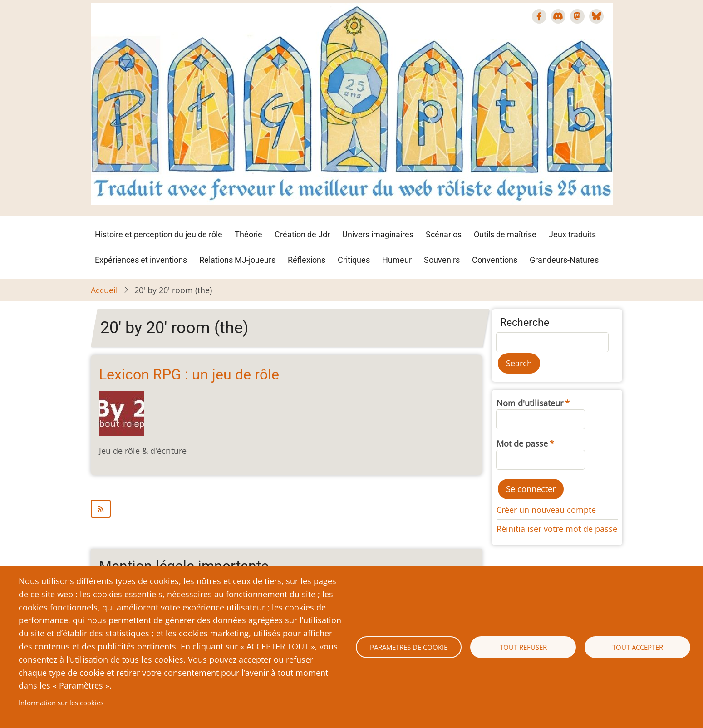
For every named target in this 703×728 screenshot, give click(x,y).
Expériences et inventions (141, 260)
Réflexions (307, 260)
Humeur (397, 260)
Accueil (104, 290)
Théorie (248, 234)
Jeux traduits (572, 234)
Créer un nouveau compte (546, 510)
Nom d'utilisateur (530, 403)
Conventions (495, 260)
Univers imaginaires (378, 234)
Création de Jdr (302, 234)
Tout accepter (638, 647)
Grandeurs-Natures (564, 260)
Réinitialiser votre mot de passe (557, 529)
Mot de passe (522, 443)
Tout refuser (523, 647)
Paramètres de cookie (409, 647)
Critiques (354, 260)
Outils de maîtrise (505, 234)
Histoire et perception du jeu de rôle (159, 234)
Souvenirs (442, 260)
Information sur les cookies (61, 703)
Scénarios (444, 234)
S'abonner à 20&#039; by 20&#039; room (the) (287, 509)
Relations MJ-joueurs (237, 260)
